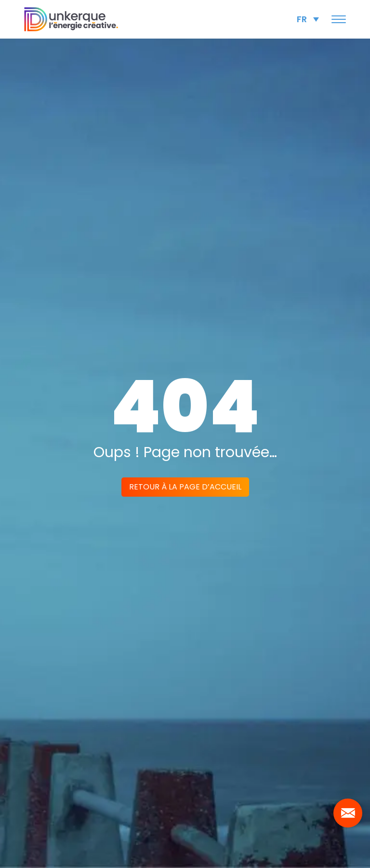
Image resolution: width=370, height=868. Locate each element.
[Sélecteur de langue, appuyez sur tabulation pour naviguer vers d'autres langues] (308, 19)
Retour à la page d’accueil (185, 487)
